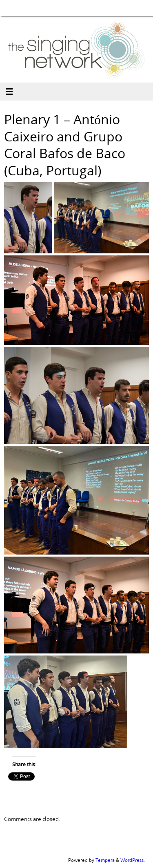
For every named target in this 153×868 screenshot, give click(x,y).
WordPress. (133, 860)
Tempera (105, 860)
